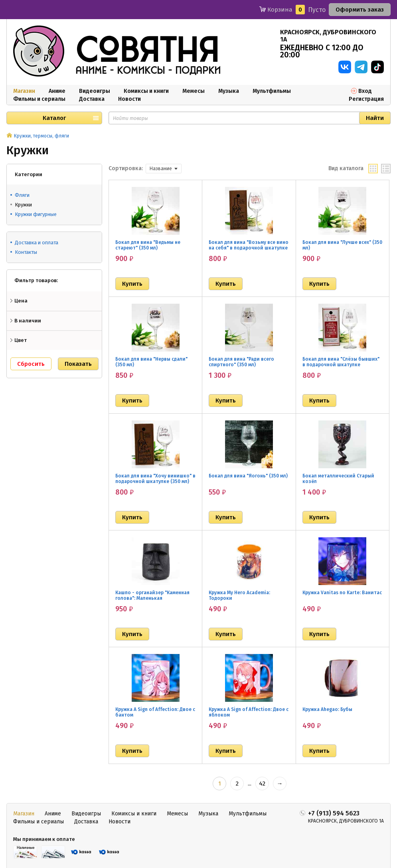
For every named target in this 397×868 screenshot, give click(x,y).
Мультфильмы (272, 91)
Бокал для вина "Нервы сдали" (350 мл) (151, 362)
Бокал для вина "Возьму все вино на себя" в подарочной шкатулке (249, 245)
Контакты (26, 252)
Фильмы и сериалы (39, 99)
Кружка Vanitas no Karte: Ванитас (342, 593)
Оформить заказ (360, 10)
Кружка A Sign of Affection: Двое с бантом (155, 712)
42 (262, 784)
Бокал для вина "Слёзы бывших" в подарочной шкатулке (341, 362)
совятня (147, 51)
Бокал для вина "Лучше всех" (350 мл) (342, 245)
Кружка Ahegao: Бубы (327, 709)
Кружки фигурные (36, 214)
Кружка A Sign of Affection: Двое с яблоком (249, 712)
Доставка (92, 99)
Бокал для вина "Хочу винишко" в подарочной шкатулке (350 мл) (155, 479)
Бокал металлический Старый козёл (338, 479)
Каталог (54, 118)
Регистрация (366, 99)
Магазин (24, 91)
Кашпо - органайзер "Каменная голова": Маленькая (152, 595)
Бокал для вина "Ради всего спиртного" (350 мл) (241, 362)
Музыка (229, 91)
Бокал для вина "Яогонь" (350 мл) (248, 476)
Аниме (57, 91)
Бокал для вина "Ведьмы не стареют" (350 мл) (148, 245)
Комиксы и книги (146, 91)
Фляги (22, 195)
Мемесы (194, 91)
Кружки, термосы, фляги (41, 136)
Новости (129, 99)
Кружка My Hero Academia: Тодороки (239, 595)
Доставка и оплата (37, 243)
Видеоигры (95, 91)
